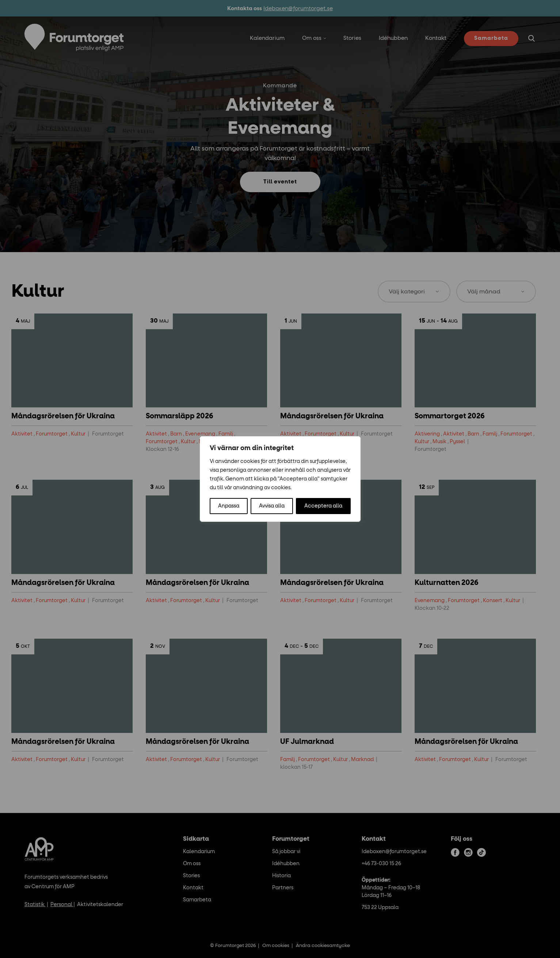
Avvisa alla (272, 506)
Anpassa (229, 506)
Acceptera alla (323, 506)
